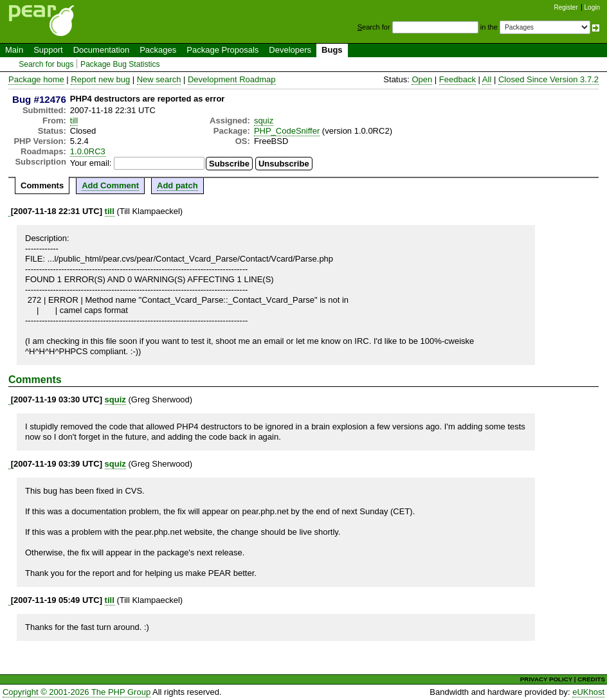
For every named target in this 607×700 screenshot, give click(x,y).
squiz (264, 121)
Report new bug (100, 79)
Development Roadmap (232, 79)
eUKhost (588, 692)
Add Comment (110, 185)
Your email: (91, 163)
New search (159, 79)
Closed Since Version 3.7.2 (548, 79)
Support (48, 50)
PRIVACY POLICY (546, 679)
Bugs (332, 50)
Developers (290, 50)
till (74, 121)
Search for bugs (46, 64)
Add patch (177, 185)
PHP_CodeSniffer (287, 131)
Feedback (458, 79)
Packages (158, 50)
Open (422, 79)
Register (566, 7)
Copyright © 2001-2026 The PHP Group (77, 692)
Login (592, 7)
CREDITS (591, 679)
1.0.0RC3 (88, 151)
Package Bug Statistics (120, 64)
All (487, 79)
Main (14, 50)
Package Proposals (222, 50)
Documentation (101, 50)
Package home (36, 79)
